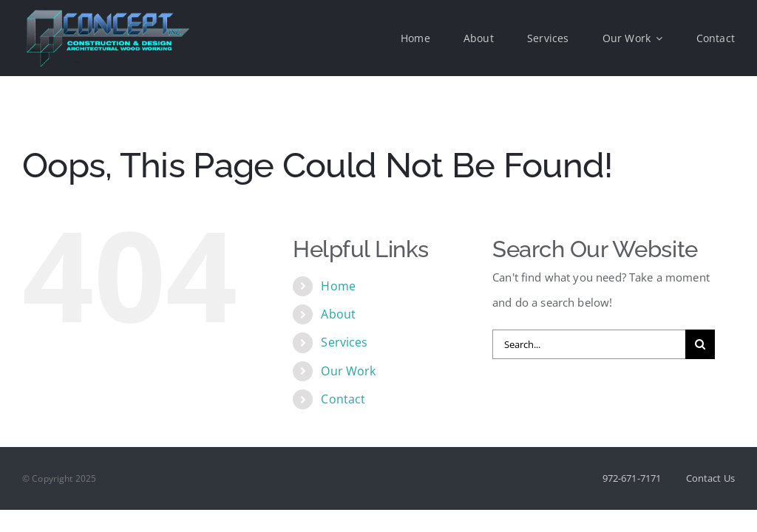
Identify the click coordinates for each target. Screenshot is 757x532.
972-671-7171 (632, 478)
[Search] (700, 344)
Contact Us (711, 478)
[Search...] (589, 344)
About (338, 314)
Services (344, 342)
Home (338, 286)
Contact (343, 399)
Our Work (348, 371)
